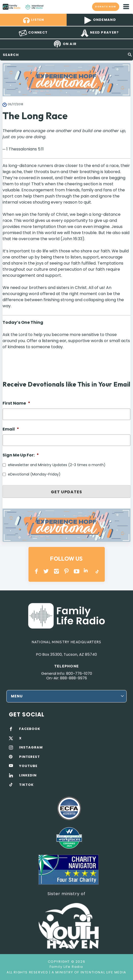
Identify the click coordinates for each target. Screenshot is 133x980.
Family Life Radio (48, 7)
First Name (16, 403)
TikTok (97, 571)
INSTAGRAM (57, 571)
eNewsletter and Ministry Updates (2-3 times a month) (57, 465)
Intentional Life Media (103, 972)
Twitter (46, 571)
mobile (126, 7)
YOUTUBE (77, 571)
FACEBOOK (30, 729)
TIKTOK (26, 785)
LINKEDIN (87, 571)
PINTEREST (66, 571)
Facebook (36, 571)
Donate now (106, 7)
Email (11, 429)
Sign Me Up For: (21, 455)
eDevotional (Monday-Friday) (34, 474)
